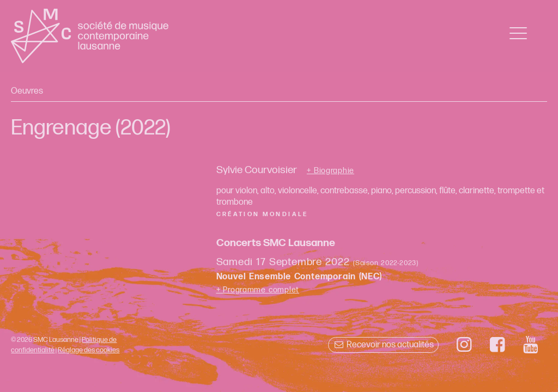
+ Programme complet (258, 290)
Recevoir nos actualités (383, 345)
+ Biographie (330, 171)
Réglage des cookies (89, 350)
